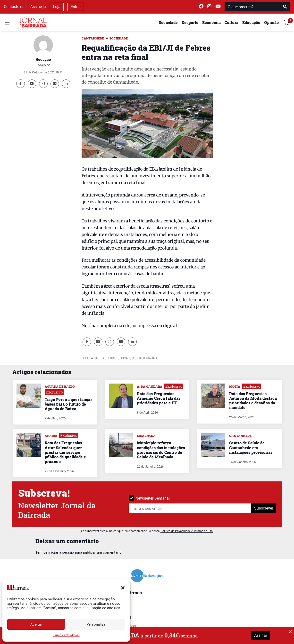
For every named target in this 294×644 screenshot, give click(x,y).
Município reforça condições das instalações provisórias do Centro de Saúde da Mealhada (161, 450)
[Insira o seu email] (190, 508)
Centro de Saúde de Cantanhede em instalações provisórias (251, 447)
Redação (43, 59)
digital (170, 326)
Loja (57, 7)
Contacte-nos (15, 7)
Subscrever (264, 508)
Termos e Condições (66, 635)
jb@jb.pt (43, 65)
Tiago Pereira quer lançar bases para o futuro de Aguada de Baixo (68, 404)
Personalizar (97, 624)
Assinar (261, 635)
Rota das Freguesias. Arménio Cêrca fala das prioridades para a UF (159, 398)
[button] (123, 587)
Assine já (38, 7)
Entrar (76, 7)
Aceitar (36, 624)
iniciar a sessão (61, 552)
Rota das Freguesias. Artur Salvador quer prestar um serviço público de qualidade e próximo (65, 452)
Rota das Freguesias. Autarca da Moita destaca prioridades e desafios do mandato (253, 401)
